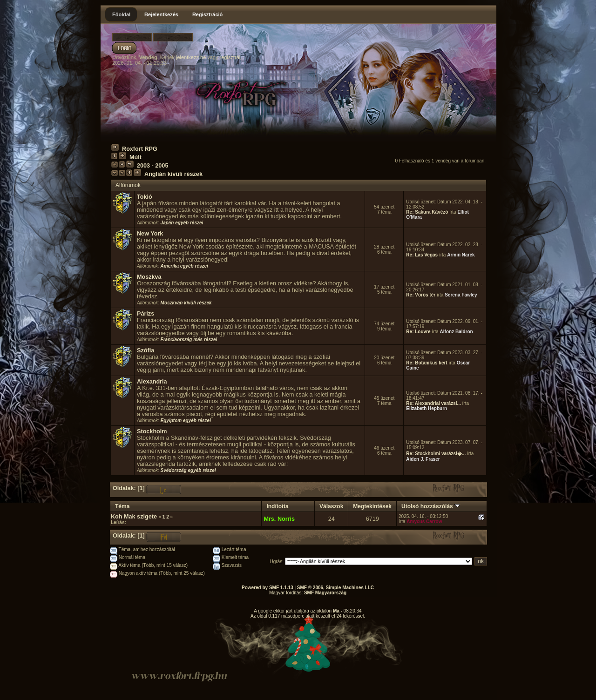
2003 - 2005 (152, 166)
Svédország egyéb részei (188, 470)
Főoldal (121, 14)
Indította (277, 506)
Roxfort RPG (140, 149)
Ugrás (276, 562)
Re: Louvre (418, 332)
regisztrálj (231, 57)
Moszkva (149, 277)
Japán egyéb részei (182, 223)
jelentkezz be (191, 57)
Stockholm (152, 431)
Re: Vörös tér (421, 295)
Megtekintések (372, 506)
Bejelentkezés (161, 14)
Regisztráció (207, 14)
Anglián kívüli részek (173, 174)
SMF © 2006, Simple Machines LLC (335, 588)
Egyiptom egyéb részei (186, 421)
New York (150, 234)
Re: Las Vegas (422, 255)
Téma (122, 506)
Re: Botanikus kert (427, 363)
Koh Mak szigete (134, 517)
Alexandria (152, 382)
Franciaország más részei (189, 340)
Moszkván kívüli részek (186, 303)
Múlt (135, 157)
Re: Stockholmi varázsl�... (436, 454)
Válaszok (331, 506)
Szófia (146, 350)
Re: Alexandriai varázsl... (433, 403)
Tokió (145, 197)
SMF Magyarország (325, 593)
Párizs (146, 314)
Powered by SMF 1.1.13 (268, 588)
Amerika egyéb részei (184, 266)
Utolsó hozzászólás (431, 506)
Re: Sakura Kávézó (427, 212)
